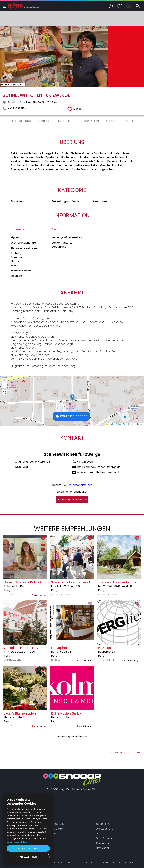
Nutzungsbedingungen (108, 862)
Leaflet (110, 424)
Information (89, 121)
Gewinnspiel (104, 843)
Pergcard (102, 834)
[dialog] (28, 829)
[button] (72, 397)
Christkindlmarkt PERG (21, 648)
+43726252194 (17, 108)
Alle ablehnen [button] (28, 857)
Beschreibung (21, 121)
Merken (78, 109)
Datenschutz (87, 862)
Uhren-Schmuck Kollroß (23, 582)
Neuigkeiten (57, 829)
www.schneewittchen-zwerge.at (98, 472)
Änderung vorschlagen (72, 500)
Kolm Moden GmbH (66, 713)
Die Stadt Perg (105, 829)
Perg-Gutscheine (106, 838)
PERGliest (105, 648)
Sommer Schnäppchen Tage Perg (78, 582)
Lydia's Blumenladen (20, 713)
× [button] (49, 797)
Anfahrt (112, 121)
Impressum (129, 862)
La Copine (59, 648)
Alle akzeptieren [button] (28, 848)
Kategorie (65, 121)
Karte (129, 121)
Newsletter (103, 848)
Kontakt (44, 121)
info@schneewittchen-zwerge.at (98, 467)
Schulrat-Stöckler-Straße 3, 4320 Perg (33, 102)
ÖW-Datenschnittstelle (77, 485)
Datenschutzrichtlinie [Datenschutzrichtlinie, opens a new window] (17, 842)
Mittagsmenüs (59, 834)
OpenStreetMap (125, 424)
